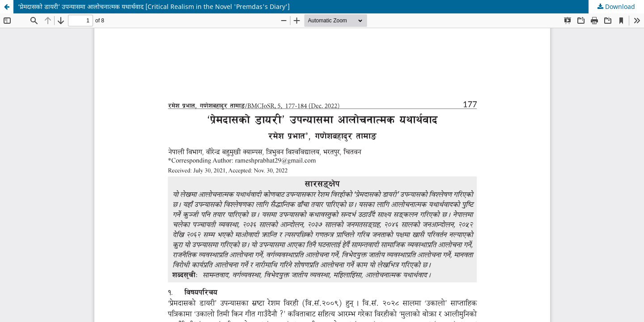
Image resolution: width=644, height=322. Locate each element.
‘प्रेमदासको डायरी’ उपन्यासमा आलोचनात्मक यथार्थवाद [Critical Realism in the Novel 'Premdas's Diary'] (154, 6)
